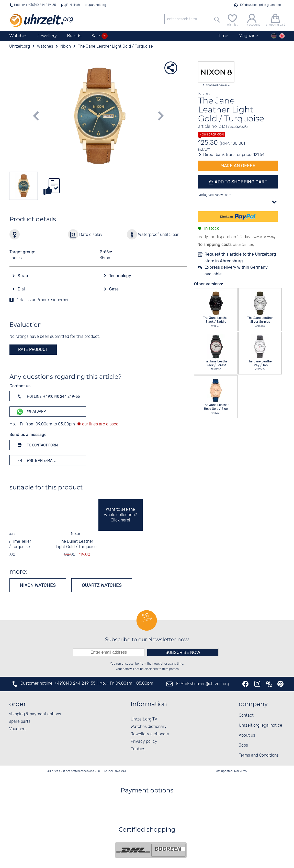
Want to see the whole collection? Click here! (120, 515)
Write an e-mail (36, 460)
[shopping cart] (275, 19)
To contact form (37, 445)
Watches (18, 36)
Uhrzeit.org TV (144, 719)
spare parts (20, 722)
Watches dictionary (149, 727)
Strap (23, 276)
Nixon (9, 534)
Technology (121, 276)
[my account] (252, 19)
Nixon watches (38, 585)
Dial (22, 289)
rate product (33, 349)
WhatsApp (31, 412)
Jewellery (47, 36)
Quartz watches (102, 585)
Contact (246, 715)
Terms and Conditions (259, 755)
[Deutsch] (274, 36)
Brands (74, 36)
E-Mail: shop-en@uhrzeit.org (86, 5)
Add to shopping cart (240, 182)
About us (247, 735)
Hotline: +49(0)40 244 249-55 (35, 5)
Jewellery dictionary (150, 734)
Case (114, 289)
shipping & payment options (35, 714)
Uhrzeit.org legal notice (261, 725)
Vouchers (18, 729)
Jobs (243, 745)
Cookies (138, 749)
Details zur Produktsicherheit (43, 300)
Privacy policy (144, 742)
